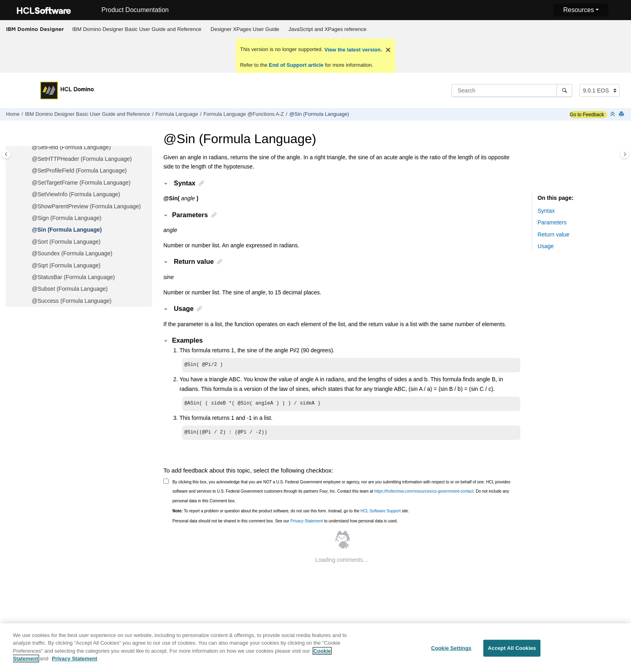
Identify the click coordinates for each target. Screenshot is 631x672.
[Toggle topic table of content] (625, 154)
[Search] (564, 90)
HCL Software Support (381, 513)
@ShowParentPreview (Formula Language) (86, 206)
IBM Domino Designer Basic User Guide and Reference (137, 29)
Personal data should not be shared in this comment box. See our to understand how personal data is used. (285, 523)
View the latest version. (352, 50)
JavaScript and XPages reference (328, 29)
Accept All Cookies (512, 652)
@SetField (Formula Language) (71, 147)
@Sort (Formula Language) (66, 242)
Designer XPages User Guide (245, 29)
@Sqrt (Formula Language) (66, 265)
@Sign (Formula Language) (67, 218)
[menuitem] (137, 29)
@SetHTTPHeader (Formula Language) (82, 159)
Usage (546, 246)
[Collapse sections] (613, 114)
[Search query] (512, 90)
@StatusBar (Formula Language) (73, 277)
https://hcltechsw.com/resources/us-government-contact (424, 494)
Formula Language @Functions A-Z (244, 114)
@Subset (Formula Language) (70, 289)
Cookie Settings (451, 652)
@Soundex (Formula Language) (72, 253)
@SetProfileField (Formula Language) (79, 171)
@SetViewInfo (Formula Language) (76, 194)
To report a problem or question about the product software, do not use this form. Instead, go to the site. (291, 513)
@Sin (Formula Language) (319, 114)
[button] (29, 148)
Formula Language (177, 114)
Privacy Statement (306, 523)
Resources (578, 10)
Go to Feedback (587, 115)
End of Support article (296, 65)
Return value (554, 234)
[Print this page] (622, 114)
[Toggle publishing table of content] (6, 154)
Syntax (546, 211)
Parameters (552, 222)
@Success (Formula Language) (72, 301)
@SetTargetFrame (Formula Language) (81, 183)
